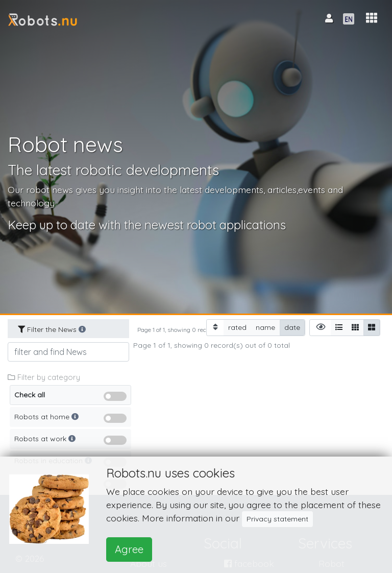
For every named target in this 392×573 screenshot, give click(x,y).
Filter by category (44, 377)
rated (237, 327)
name (265, 327)
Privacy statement (277, 519)
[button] (372, 18)
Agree (129, 549)
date (292, 327)
